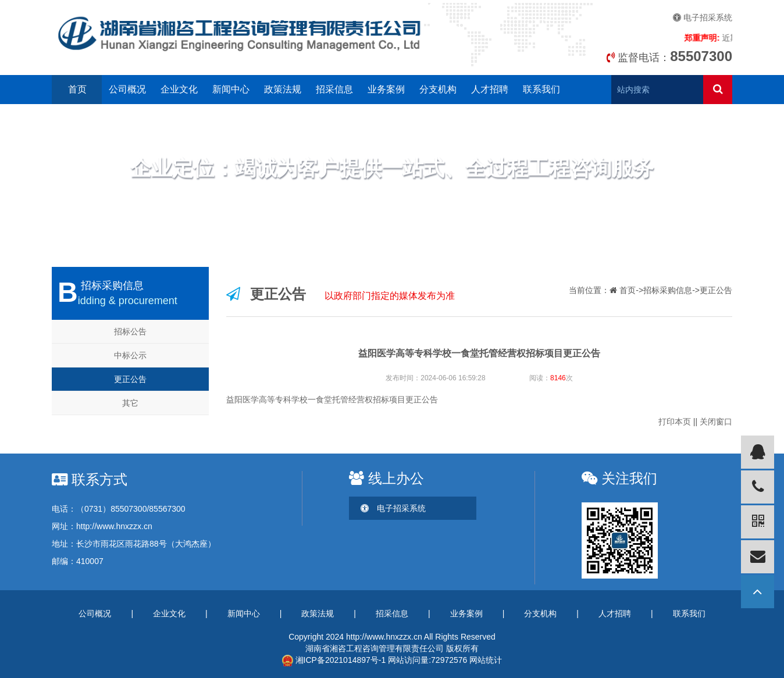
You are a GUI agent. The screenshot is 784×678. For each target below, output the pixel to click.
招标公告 (130, 331)
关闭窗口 (716, 422)
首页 (77, 89)
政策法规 (283, 89)
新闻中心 (231, 89)
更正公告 (130, 379)
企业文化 (179, 89)
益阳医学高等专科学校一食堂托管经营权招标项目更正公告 (332, 399)
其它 (130, 403)
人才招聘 (490, 89)
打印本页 (675, 422)
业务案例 (386, 89)
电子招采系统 (703, 17)
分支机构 (438, 89)
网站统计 (486, 660)
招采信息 (334, 89)
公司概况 (127, 89)
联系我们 (541, 89)
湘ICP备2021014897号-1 (334, 660)
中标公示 (130, 355)
